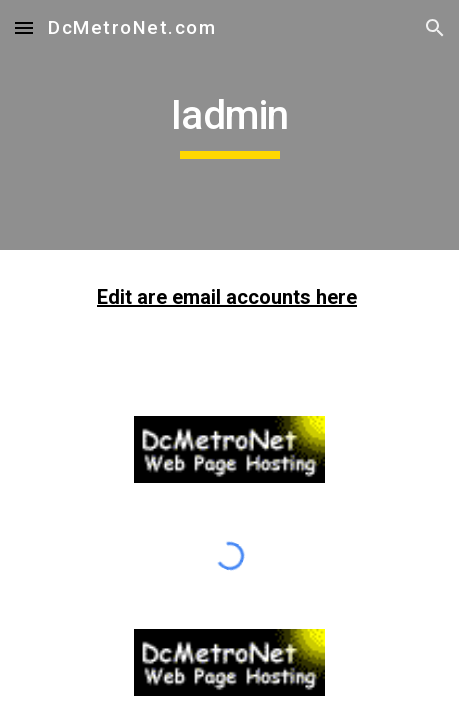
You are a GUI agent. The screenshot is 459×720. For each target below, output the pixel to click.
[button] (24, 27)
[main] (229, 125)
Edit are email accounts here (227, 297)
